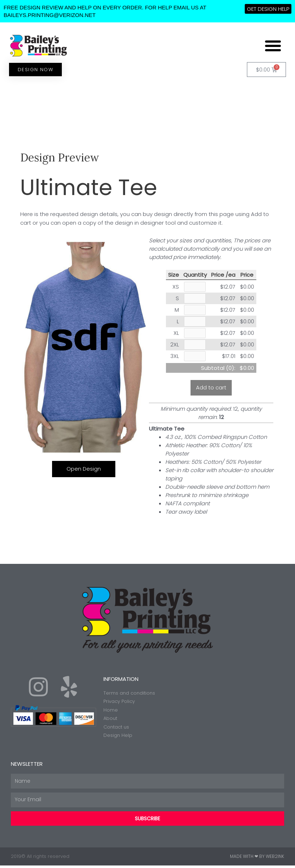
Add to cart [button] (211, 390)
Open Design (84, 469)
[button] (273, 46)
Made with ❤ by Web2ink (257, 859)
